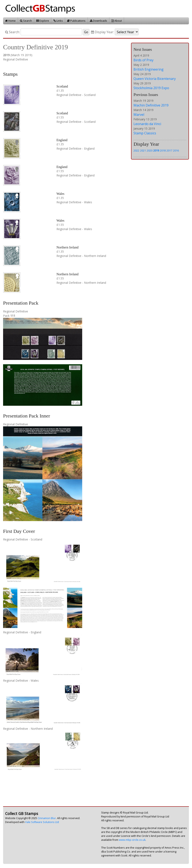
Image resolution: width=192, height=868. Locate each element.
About (117, 21)
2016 (176, 150)
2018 (163, 150)
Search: (12, 32)
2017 (169, 150)
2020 (150, 150)
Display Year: (102, 32)
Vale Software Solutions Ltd (42, 822)
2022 (136, 150)
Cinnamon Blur (47, 818)
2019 (156, 150)
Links (58, 21)
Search (26, 21)
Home (10, 21)
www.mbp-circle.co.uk (132, 840)
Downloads (98, 21)
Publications (76, 21)
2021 (143, 150)
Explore (43, 21)
